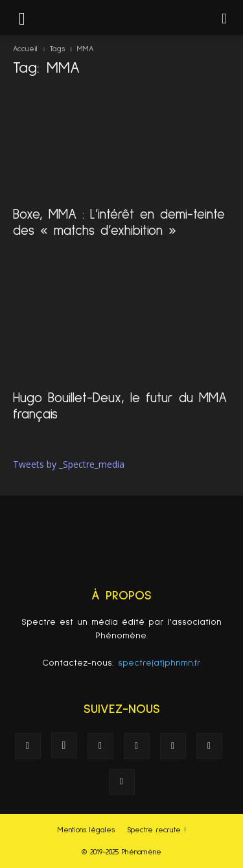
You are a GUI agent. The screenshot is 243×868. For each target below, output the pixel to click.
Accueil (25, 49)
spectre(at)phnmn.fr (159, 663)
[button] (225, 18)
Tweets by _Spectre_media (69, 464)
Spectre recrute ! (156, 830)
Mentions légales (86, 830)
